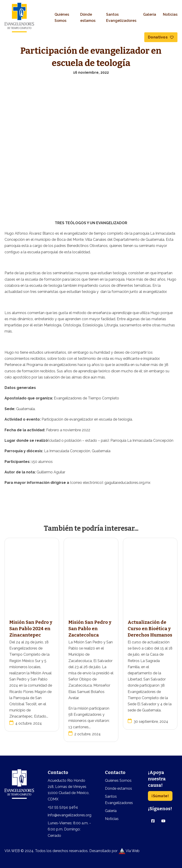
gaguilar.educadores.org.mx (127, 483)
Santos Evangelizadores (121, 18)
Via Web (129, 851)
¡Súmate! (160, 796)
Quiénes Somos (62, 18)
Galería (150, 14)
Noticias (170, 14)
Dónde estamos (88, 18)
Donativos (161, 37)
